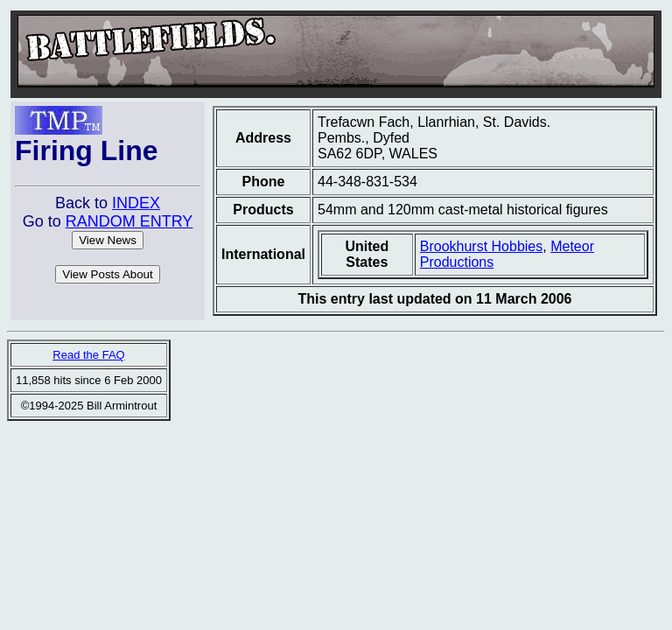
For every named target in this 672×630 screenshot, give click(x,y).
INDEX (136, 203)
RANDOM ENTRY (129, 221)
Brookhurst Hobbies (482, 246)
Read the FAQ (88, 355)
